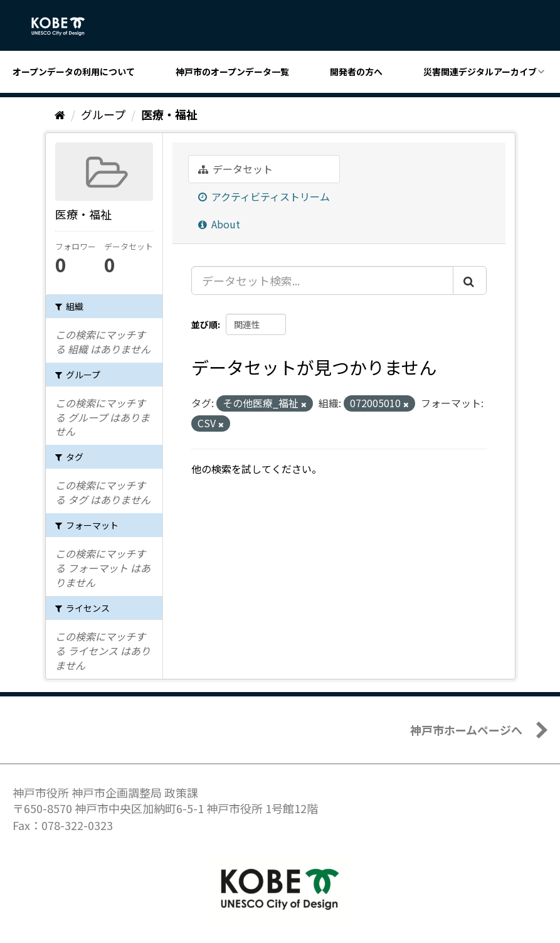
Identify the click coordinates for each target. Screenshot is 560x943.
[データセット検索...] (322, 280)
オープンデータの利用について (74, 72)
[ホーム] (60, 114)
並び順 (204, 324)
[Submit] (470, 280)
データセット (235, 169)
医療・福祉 (169, 114)
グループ (103, 114)
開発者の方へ (356, 72)
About (219, 224)
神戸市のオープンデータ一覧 (232, 72)
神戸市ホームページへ (466, 730)
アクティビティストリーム (264, 196)
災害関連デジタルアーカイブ (480, 72)
